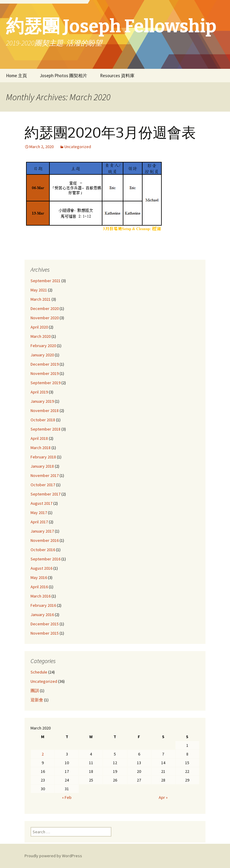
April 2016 (39, 587)
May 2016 (39, 577)
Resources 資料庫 (117, 76)
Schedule (39, 672)
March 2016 (41, 596)
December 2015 (45, 624)
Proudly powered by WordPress (53, 856)
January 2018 (42, 466)
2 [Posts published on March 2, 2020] (43, 754)
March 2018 (41, 448)
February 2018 (43, 457)
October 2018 (43, 420)
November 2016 (45, 540)
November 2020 (45, 318)
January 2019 (42, 401)
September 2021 (46, 281)
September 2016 (46, 559)
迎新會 (37, 700)
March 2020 (41, 336)
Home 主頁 (16, 76)
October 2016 (43, 550)
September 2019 (46, 383)
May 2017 (39, 513)
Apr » (163, 797)
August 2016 (41, 568)
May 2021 (39, 290)
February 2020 (43, 346)
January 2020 (42, 355)
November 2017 (45, 475)
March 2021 (41, 299)
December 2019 (45, 364)
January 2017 (42, 531)
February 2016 (43, 605)
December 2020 (45, 308)
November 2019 (45, 373)
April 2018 (39, 438)
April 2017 (39, 522)
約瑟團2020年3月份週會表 (110, 133)
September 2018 (46, 429)
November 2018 (45, 411)
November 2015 (45, 633)
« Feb (67, 797)
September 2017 (46, 494)
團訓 (35, 691)
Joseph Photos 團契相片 (63, 76)
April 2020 (39, 327)
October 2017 (43, 485)
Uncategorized (78, 147)
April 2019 (39, 392)
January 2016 (42, 615)
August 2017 (41, 503)
